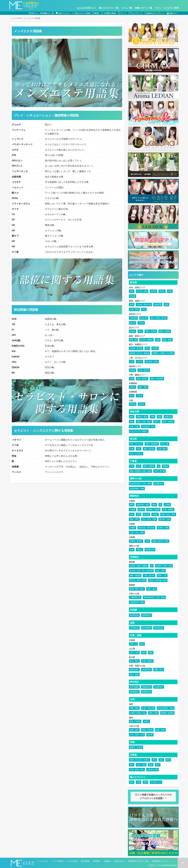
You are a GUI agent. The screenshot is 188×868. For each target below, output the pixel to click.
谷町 (132, 514)
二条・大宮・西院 (137, 533)
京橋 (139, 514)
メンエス (158, 865)
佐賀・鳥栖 (160, 730)
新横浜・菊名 (142, 417)
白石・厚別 (141, 765)
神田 (147, 348)
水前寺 (146, 721)
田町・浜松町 (165, 331)
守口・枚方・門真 (149, 519)
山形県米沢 (159, 687)
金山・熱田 (160, 571)
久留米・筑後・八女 (138, 713)
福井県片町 (159, 628)
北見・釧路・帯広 (137, 770)
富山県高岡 (146, 628)
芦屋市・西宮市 (136, 541)
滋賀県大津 (150, 550)
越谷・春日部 (149, 449)
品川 (140, 331)
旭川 (132, 765)
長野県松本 (146, 615)
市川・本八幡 (160, 471)
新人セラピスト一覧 (109, 8)
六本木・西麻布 (146, 340)
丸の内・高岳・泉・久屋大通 (141, 571)
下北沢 (141, 323)
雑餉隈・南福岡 (167, 713)
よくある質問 (72, 861)
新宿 (132, 305)
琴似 (154, 760)
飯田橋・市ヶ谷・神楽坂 (140, 353)
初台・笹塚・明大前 (159, 318)
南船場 (141, 510)
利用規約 (97, 861)
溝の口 (157, 422)
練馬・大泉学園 (157, 379)
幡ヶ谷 (133, 323)
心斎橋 (133, 510)
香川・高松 (134, 661)
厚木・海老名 (168, 422)
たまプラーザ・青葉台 (139, 431)
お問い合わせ (119, 861)
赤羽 (144, 309)
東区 (168, 760)
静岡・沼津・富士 (137, 589)
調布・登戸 (143, 387)
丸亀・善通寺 (147, 661)
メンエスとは (43, 861)
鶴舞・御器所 (135, 575)
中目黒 (133, 296)
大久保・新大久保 (144, 305)
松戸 (139, 466)
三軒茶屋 (133, 318)
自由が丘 (144, 318)
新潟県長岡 (134, 615)
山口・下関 (134, 653)
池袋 (166, 305)
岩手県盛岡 (134, 687)
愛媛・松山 (159, 670)
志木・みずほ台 (136, 454)
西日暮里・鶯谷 (152, 362)
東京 (132, 782)
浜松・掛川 (152, 589)
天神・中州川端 (148, 708)
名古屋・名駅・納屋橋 (139, 566)
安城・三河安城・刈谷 (158, 580)
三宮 (147, 541)
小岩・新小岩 (144, 370)
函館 (151, 765)
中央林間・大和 (148, 426)
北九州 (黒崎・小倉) (166, 708)
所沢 (139, 449)
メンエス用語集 (57, 861)
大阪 (139, 782)
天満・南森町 (168, 510)
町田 (132, 422)
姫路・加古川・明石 (160, 541)
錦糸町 (133, 370)
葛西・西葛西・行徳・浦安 (140, 471)
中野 (132, 379)
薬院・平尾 (153, 713)
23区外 (142, 404)
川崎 (152, 417)
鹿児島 (150, 735)
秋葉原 (155, 348)
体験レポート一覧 (144, 8)
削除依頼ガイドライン (161, 861)
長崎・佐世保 (147, 730)
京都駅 (133, 528)
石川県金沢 (134, 628)
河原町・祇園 (163, 528)
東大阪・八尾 (165, 519)
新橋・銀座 (167, 340)
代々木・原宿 (142, 291)
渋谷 (132, 291)
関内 (159, 417)
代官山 (162, 291)
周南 (151, 653)
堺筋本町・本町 (143, 505)
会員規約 (107, 861)
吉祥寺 (133, 387)
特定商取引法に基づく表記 (138, 861)
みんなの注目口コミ (87, 8)
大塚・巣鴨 (134, 309)
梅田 (132, 505)
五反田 (133, 331)
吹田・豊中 (134, 519)
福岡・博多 (134, 708)
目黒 (170, 291)
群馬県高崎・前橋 (137, 489)
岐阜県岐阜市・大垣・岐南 (154, 597)
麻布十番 (133, 340)
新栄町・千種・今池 (164, 566)
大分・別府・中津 (137, 735)
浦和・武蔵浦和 (152, 444)
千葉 (132, 466)
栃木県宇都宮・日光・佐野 (140, 484)
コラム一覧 (127, 8)
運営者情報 (85, 861)
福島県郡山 (134, 692)
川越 (132, 449)
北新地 (155, 514)
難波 (154, 505)
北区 (161, 760)
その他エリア (156, 782)
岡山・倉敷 (134, 674)
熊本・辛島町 (135, 721)
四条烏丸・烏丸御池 (146, 528)
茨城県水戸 (159, 484)
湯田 (144, 653)
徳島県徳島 (134, 670)
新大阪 (146, 514)
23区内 (133, 404)
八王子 (139, 396)
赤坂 (158, 340)
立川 (132, 396)
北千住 (139, 362)
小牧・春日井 (149, 575)
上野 (132, 362)
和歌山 (139, 550)
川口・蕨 (165, 444)
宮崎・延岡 (134, 730)
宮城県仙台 (146, 687)
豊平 (158, 765)
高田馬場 (158, 305)
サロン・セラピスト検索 (167, 8)
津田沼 (166, 466)
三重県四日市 (135, 597)
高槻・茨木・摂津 (168, 514)
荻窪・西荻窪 (142, 379)
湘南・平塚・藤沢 (144, 422)
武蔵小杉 (168, 417)
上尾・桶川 (162, 449)
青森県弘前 (146, 692)
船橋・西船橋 (149, 466)
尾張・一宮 (162, 575)
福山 (142, 644)
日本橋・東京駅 (136, 348)
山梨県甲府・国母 (137, 602)
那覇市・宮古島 (136, 747)
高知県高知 (146, 670)
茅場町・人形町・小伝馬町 (163, 353)
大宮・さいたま (136, 444)
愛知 (145, 782)
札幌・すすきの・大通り (140, 760)
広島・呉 (133, 644)
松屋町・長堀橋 (153, 510)
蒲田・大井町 (151, 331)
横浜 (132, 417)
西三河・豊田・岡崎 (138, 580)
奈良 (132, 550)
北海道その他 (153, 770)
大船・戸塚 (134, 426)
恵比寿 (153, 291)
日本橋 (167, 505)
